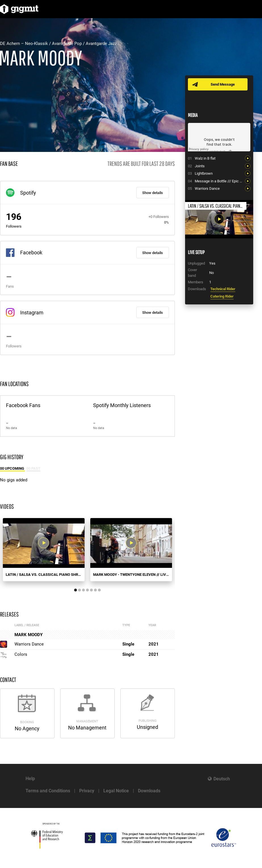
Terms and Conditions (48, 791)
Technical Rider (223, 289)
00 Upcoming (12, 468)
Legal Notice (116, 791)
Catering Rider (222, 296)
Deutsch (222, 779)
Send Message (223, 84)
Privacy (87, 791)
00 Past (33, 468)
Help (30, 779)
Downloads (149, 791)
